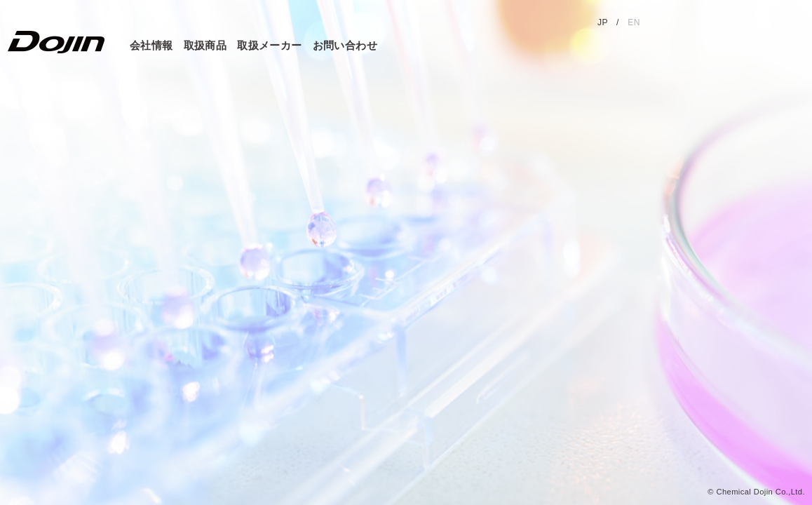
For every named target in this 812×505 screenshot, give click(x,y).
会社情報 (151, 45)
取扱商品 (205, 45)
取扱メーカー (269, 45)
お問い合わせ (345, 45)
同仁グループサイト (734, 25)
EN (634, 22)
